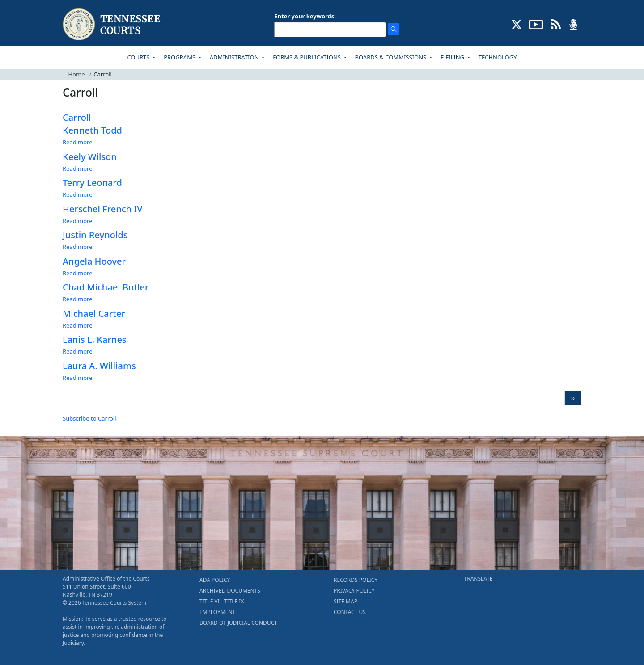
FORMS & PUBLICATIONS (307, 57)
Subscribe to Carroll (89, 418)
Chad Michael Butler (106, 287)
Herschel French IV (103, 209)
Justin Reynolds (95, 235)
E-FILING (453, 57)
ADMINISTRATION (235, 57)
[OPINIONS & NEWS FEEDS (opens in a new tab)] (556, 24)
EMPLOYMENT (217, 612)
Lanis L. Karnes (95, 339)
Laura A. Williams (99, 366)
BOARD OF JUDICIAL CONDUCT (238, 623)
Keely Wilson (90, 157)
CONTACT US (350, 612)
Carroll (77, 117)
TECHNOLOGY (498, 57)
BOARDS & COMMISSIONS (392, 57)
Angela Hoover (94, 261)
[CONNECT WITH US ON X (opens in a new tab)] (517, 24)
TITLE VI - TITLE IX (222, 601)
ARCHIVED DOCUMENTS (230, 591)
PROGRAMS (180, 57)
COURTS (139, 57)
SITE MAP (345, 601)
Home (77, 74)
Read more (78, 142)
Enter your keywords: (305, 16)
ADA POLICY (215, 580)
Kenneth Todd (92, 130)
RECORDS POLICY (356, 580)
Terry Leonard (92, 183)
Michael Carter (94, 314)
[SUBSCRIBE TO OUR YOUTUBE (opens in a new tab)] (536, 24)
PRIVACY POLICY (354, 591)
